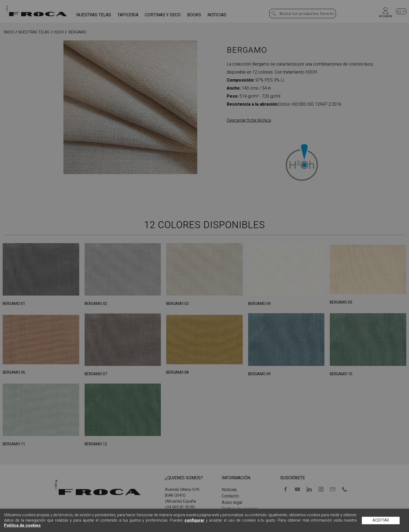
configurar (194, 520)
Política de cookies (22, 525)
